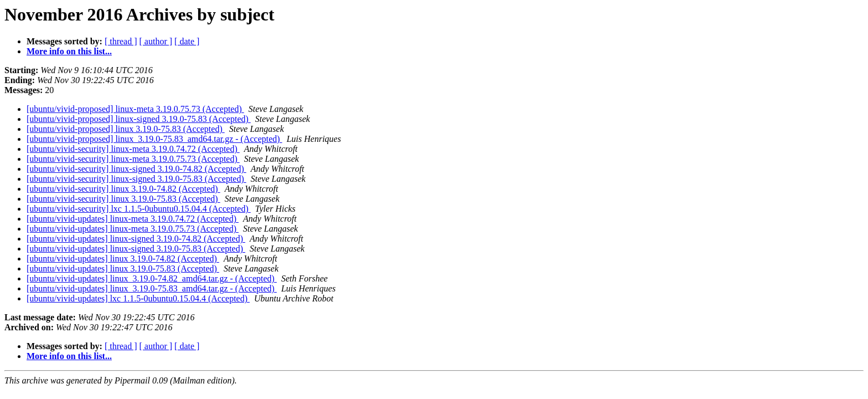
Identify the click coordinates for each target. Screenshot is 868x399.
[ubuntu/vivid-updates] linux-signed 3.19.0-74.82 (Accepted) (136, 239)
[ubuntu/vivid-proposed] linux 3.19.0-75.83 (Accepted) (126, 129)
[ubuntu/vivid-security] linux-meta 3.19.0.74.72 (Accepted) (133, 149)
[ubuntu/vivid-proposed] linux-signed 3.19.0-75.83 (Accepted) (139, 119)
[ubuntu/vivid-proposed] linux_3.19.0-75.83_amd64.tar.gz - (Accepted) (154, 139)
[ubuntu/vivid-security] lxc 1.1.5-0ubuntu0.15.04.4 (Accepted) (139, 209)
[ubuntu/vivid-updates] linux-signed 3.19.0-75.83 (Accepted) (136, 249)
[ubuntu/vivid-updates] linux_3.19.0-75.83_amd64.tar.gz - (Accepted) (152, 288)
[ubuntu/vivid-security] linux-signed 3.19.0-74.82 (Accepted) (136, 169)
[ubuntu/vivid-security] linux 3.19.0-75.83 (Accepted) (123, 199)
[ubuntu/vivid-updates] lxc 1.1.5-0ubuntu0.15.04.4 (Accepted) (138, 298)
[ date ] (187, 41)
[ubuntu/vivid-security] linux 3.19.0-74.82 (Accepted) (123, 189)
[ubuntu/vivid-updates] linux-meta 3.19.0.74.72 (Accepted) (133, 219)
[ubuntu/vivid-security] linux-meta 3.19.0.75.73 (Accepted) (133, 159)
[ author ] (156, 41)
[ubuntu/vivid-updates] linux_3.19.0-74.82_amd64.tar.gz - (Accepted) (152, 278)
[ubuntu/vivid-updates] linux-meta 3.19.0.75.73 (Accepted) (133, 229)
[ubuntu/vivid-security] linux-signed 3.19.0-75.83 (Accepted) (136, 179)
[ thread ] (121, 41)
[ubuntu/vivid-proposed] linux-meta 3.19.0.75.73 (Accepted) (135, 109)
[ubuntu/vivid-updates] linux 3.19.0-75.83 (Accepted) (123, 268)
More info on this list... (69, 51)
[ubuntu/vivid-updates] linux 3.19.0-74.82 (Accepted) (123, 259)
